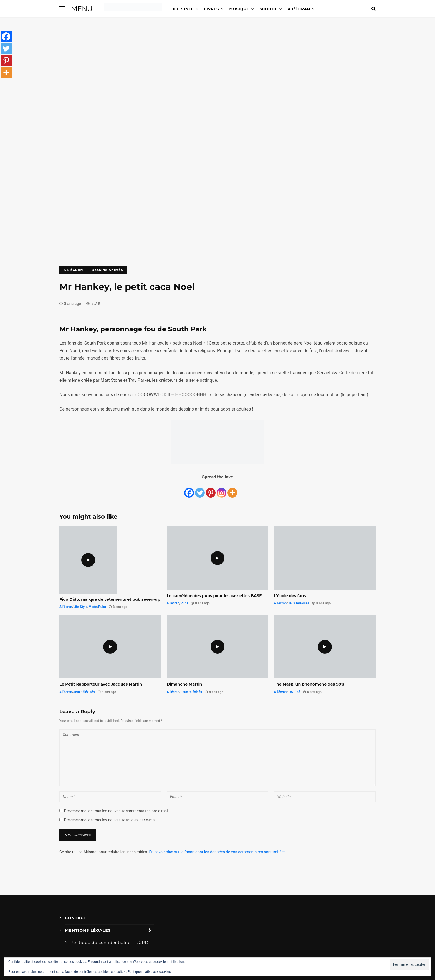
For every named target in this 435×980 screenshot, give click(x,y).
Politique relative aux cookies (149, 972)
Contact (76, 918)
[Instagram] (222, 490)
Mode (93, 607)
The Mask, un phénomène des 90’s (309, 684)
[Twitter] (200, 490)
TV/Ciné (294, 692)
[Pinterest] (211, 490)
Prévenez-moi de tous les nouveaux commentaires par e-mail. (117, 811)
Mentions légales (88, 930)
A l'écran (73, 270)
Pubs (102, 607)
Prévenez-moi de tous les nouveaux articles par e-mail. (111, 820)
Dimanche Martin (184, 684)
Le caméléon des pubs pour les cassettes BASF (214, 596)
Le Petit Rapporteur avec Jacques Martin (101, 684)
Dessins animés (107, 270)
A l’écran (299, 9)
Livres (212, 9)
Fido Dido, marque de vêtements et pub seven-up (110, 599)
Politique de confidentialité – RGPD (109, 943)
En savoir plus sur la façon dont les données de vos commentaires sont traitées (217, 852)
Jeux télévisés (299, 603)
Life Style (182, 9)
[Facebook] (189, 490)
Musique (239, 9)
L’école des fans (290, 596)
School (269, 9)
